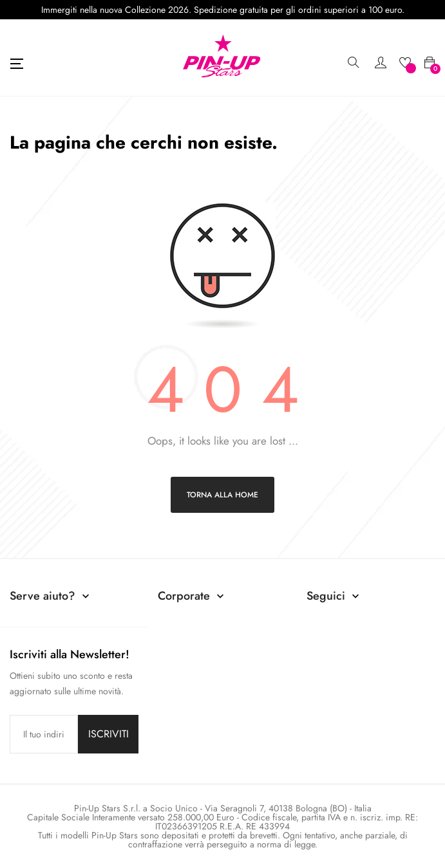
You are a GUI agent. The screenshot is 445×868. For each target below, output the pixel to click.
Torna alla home (222, 495)
